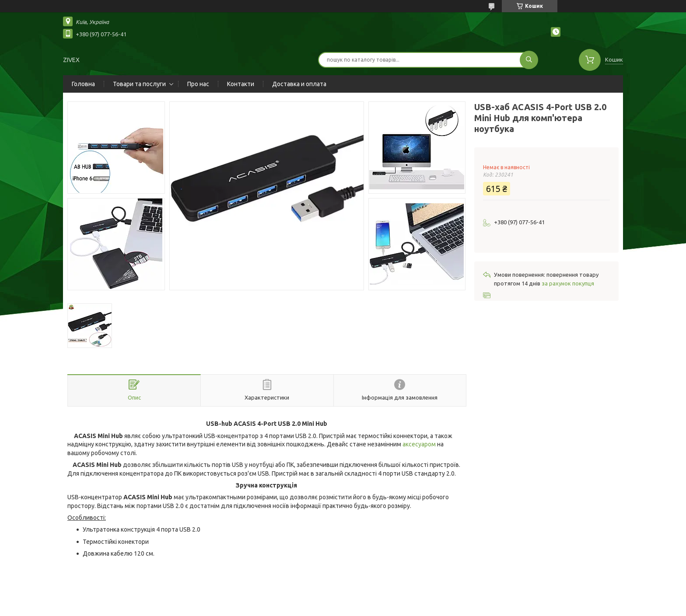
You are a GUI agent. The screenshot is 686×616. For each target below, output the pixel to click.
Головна (83, 84)
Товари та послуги (139, 84)
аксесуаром (419, 444)
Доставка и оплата (299, 84)
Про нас (198, 84)
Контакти (241, 84)
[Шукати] (529, 60)
